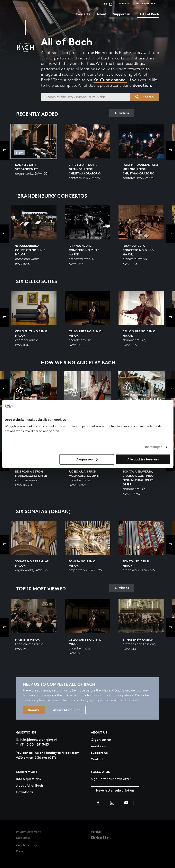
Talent (102, 14)
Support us (122, 14)
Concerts (83, 14)
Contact (97, 759)
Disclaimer (23, 838)
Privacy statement (28, 832)
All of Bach (148, 14)
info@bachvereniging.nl (37, 740)
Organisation (101, 740)
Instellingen (154, 447)
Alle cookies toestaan (143, 459)
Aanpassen (87, 459)
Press (20, 851)
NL (106, 4)
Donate (34, 710)
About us (124, 3)
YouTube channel (110, 80)
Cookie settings (27, 845)
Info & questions (146, 3)
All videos (122, 113)
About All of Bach (67, 710)
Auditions (98, 746)
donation (142, 85)
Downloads (25, 792)
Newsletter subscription (115, 790)
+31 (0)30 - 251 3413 (33, 744)
